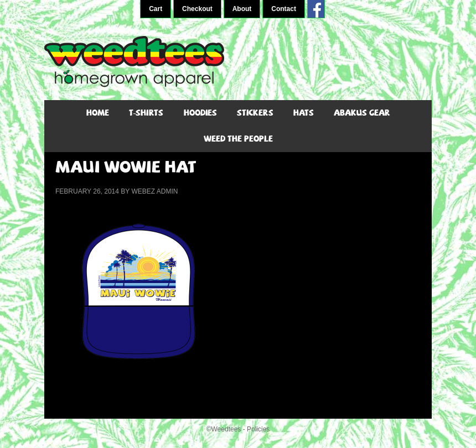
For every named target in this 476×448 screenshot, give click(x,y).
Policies (258, 429)
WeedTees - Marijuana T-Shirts (238, 61)
